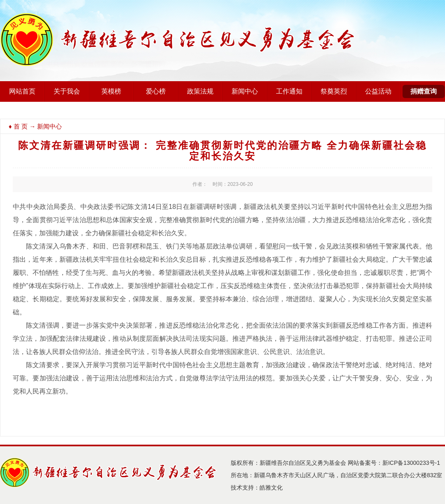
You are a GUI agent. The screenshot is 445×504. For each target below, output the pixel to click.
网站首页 (22, 91)
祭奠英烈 (334, 91)
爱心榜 (156, 91)
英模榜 (111, 91)
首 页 (21, 126)
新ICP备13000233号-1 (411, 463)
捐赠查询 (424, 91)
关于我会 (67, 91)
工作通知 (289, 91)
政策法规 (200, 91)
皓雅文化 (271, 488)
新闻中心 (245, 91)
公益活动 (378, 91)
